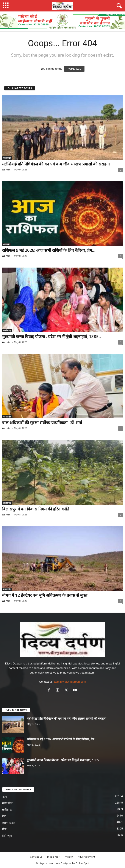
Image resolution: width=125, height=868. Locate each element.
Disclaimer (53, 857)
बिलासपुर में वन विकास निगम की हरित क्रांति (36, 509)
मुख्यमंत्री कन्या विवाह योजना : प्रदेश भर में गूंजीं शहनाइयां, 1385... (52, 337)
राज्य (5, 797)
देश (4, 816)
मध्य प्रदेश (7, 158)
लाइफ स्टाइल (9, 823)
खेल (4, 829)
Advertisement (86, 857)
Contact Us (36, 857)
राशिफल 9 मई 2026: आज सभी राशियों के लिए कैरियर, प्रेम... (48, 250)
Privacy (69, 857)
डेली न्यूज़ (7, 836)
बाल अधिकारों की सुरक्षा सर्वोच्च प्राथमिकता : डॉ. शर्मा (42, 423)
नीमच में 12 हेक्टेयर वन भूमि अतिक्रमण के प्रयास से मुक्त (45, 595)
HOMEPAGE (74, 69)
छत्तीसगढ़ (7, 331)
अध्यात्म (6, 244)
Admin (6, 169)
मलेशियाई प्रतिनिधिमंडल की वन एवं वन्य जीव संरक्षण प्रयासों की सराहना (56, 164)
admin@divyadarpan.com (70, 682)
